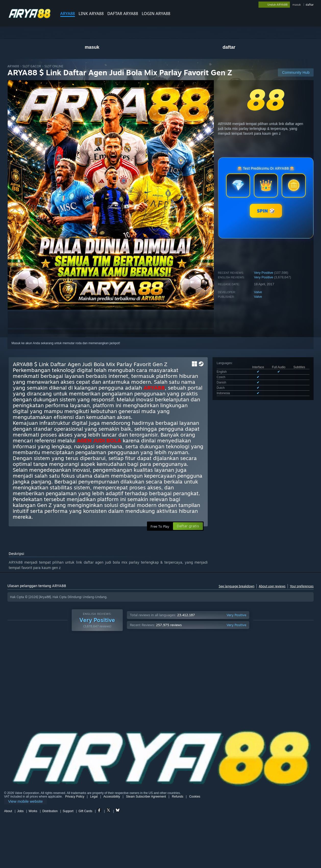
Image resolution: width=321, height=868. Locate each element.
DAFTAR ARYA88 (123, 14)
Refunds (178, 797)
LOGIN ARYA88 (156, 14)
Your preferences (302, 586)
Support (68, 811)
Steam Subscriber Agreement (146, 797)
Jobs (20, 811)
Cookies (195, 797)
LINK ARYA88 (91, 14)
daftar (310, 5)
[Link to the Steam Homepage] (30, 18)
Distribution (50, 811)
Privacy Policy (75, 797)
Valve (258, 292)
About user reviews (272, 586)
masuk (297, 5)
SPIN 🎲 (266, 211)
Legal (94, 797)
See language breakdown (237, 586)
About (8, 811)
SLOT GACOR (32, 66)
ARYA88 (68, 14)
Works (33, 811)
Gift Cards (85, 811)
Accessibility (112, 797)
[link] (26, 802)
